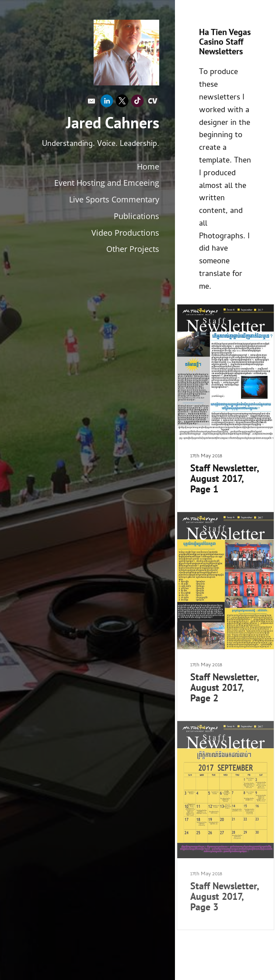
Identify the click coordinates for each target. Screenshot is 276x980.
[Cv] (153, 103)
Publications (136, 216)
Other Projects (133, 249)
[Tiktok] (137, 103)
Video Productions (125, 233)
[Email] (91, 103)
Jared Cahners (113, 123)
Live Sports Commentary (114, 199)
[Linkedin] (107, 103)
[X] (122, 103)
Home (148, 166)
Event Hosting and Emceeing (107, 183)
